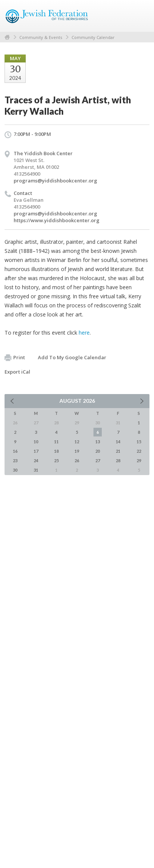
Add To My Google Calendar (72, 357)
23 (15, 460)
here (84, 333)
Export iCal (17, 372)
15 (139, 442)
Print (15, 358)
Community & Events (41, 37)
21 (118, 451)
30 (15, 470)
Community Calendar (93, 37)
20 (98, 451)
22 (139, 451)
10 (36, 442)
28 (118, 460)
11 (56, 442)
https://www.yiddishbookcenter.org (57, 220)
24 (36, 460)
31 (36, 470)
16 (15, 451)
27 (98, 460)
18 (56, 451)
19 (77, 451)
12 (77, 442)
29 (139, 460)
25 (56, 460)
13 (98, 442)
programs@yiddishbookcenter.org (55, 181)
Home (7, 37)
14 (118, 442)
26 (77, 460)
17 (36, 451)
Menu (141, 16)
